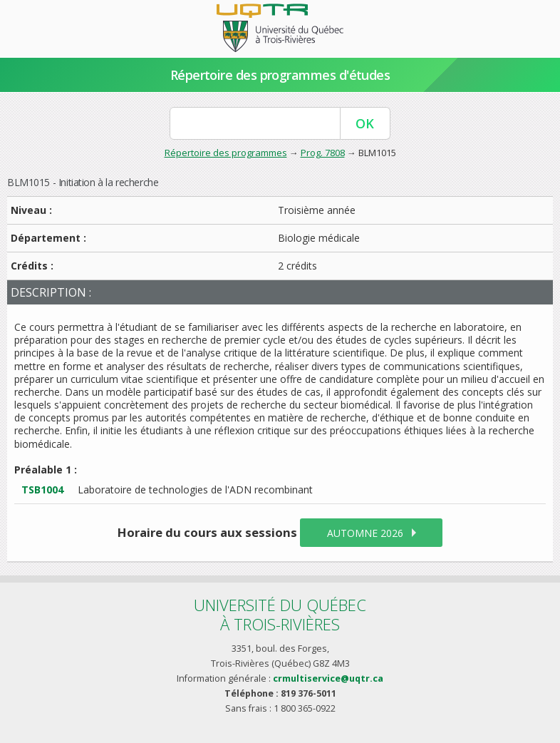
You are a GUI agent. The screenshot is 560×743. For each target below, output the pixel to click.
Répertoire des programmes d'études (280, 75)
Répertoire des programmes (226, 153)
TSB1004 (42, 490)
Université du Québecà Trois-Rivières (280, 614)
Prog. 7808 (323, 153)
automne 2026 (365, 533)
